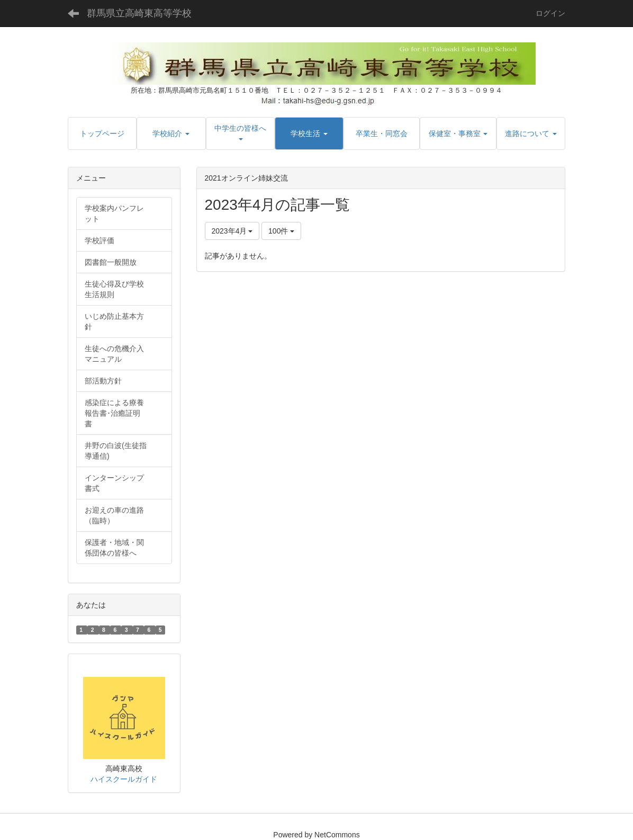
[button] (171, 133)
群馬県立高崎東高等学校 (139, 13)
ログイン (550, 13)
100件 (281, 231)
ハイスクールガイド (124, 779)
